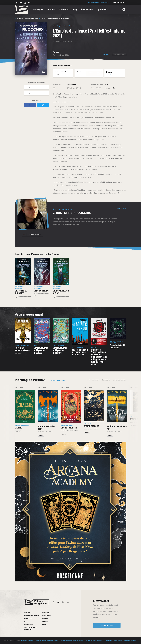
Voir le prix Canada (119, 55)
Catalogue (38, 9)
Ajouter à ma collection (34, 87)
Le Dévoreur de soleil (32, 18)
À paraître (64, 9)
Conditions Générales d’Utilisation (47, 640)
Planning (46, 613)
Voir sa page (122, 209)
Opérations (102, 9)
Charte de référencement (94, 640)
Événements (87, 9)
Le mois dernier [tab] (93, 380)
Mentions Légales (27, 640)
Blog (75, 9)
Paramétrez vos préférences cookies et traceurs (121, 640)
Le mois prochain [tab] (120, 380)
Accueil (27, 613)
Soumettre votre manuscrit (98, 2)
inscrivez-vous (107, 625)
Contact (45, 619)
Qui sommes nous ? (31, 616)
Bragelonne (72, 84)
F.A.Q (26, 622)
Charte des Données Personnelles (72, 640)
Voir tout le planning (57, 380)
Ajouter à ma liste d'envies (35, 93)
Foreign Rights (119, 3)
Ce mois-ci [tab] (106, 380)
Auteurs (51, 9)
